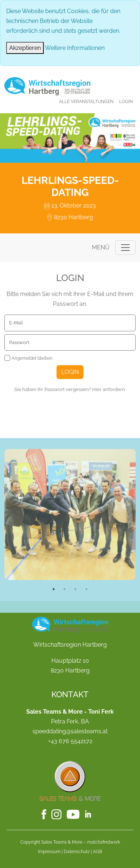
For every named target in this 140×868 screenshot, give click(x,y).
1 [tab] (54, 615)
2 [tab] (65, 615)
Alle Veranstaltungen (86, 102)
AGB (98, 852)
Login (126, 102)
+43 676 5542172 (70, 741)
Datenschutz (77, 852)
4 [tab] (86, 615)
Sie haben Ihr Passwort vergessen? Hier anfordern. (70, 389)
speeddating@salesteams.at (70, 731)
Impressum (49, 852)
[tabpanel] (70, 540)
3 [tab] (75, 615)
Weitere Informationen (75, 48)
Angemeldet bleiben (32, 358)
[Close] (25, 48)
